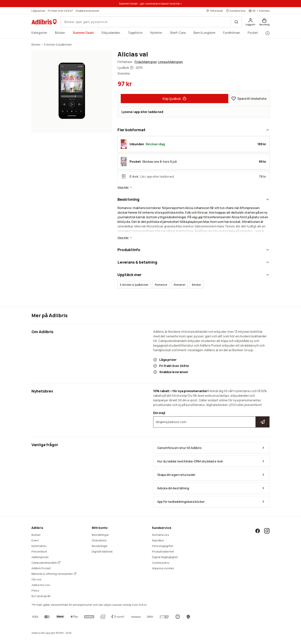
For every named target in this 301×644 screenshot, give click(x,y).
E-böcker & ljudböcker (134, 285)
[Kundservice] (236, 11)
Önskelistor (99, 540)
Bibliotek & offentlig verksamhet (54, 574)
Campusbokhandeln (46, 563)
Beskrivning (193, 199)
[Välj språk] (259, 11)
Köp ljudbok (174, 99)
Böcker (197, 285)
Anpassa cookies (163, 568)
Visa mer (125, 187)
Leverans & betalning (193, 262)
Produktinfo (193, 250)
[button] (124, 144)
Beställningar (100, 535)
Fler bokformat (193, 130)
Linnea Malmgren (170, 62)
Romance (161, 285)
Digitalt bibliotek (102, 551)
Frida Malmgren (146, 62)
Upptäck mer (193, 275)
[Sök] (236, 22)
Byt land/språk (41, 596)
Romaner (180, 285)
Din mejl (211, 419)
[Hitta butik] (215, 11)
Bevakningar (100, 546)
